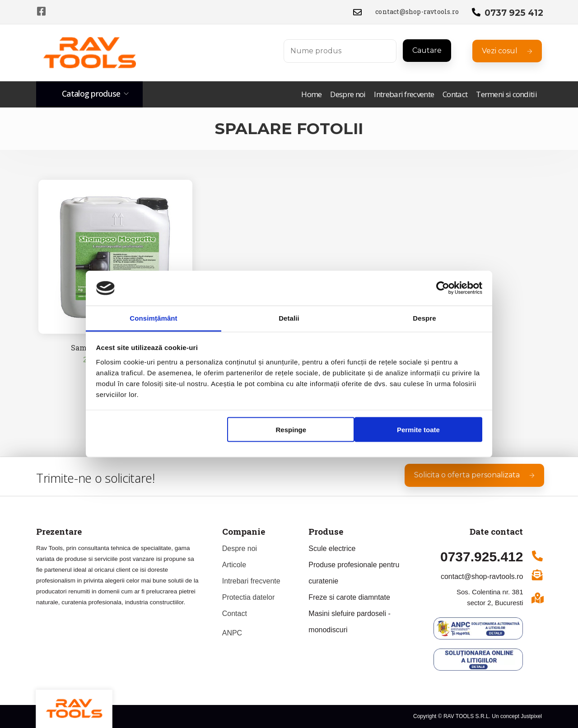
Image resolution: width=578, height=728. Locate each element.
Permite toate (418, 430)
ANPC (232, 633)
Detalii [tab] (289, 318)
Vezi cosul (507, 51)
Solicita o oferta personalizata (474, 475)
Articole (234, 565)
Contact (455, 94)
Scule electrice (332, 548)
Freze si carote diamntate (349, 597)
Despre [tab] (424, 318)
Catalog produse (91, 93)
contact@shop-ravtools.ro (417, 12)
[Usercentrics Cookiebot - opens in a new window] (443, 288)
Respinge (291, 430)
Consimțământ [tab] (153, 318)
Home (311, 94)
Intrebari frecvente (404, 94)
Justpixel (531, 716)
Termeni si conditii (506, 94)
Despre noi (348, 94)
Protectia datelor (249, 597)
